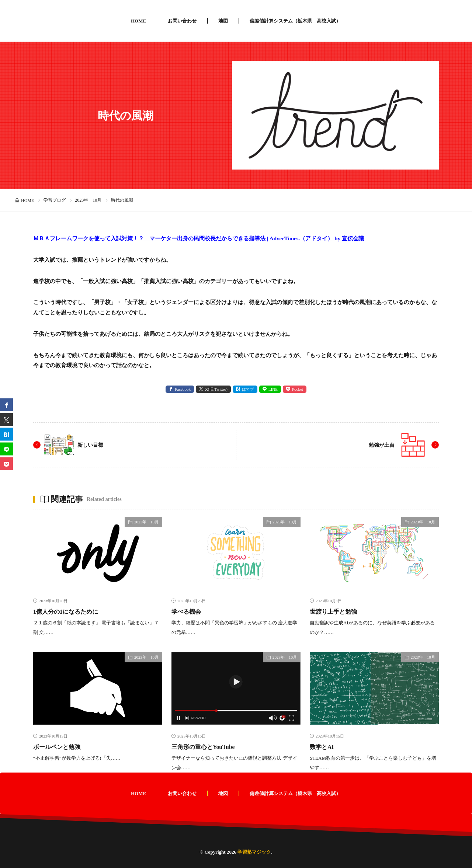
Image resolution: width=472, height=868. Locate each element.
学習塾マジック (254, 852)
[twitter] (6, 419)
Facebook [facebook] (183, 389)
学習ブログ (55, 200)
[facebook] (6, 405)
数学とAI (323, 747)
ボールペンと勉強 (60, 747)
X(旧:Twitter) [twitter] (216, 389)
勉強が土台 (380, 445)
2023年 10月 (88, 200)
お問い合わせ (182, 21)
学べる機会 (188, 611)
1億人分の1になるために (70, 611)
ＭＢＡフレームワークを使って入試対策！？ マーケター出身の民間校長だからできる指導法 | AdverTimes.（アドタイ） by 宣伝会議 (199, 238)
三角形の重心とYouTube (207, 747)
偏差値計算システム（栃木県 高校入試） (295, 21)
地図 (223, 21)
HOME (138, 21)
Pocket (298, 389)
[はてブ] (6, 434)
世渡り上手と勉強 (336, 611)
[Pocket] (6, 463)
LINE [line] (273, 389)
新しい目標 (92, 445)
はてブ (248, 389)
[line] (6, 449)
